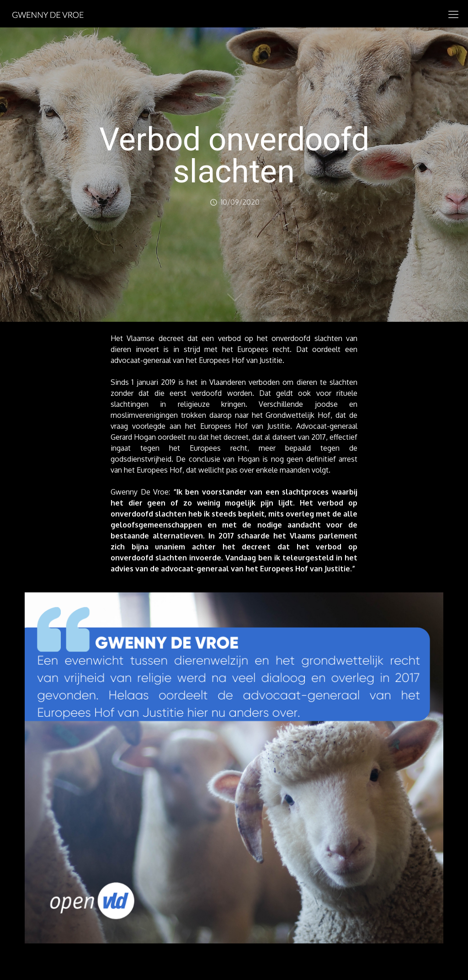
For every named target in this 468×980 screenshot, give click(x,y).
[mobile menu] (453, 14)
